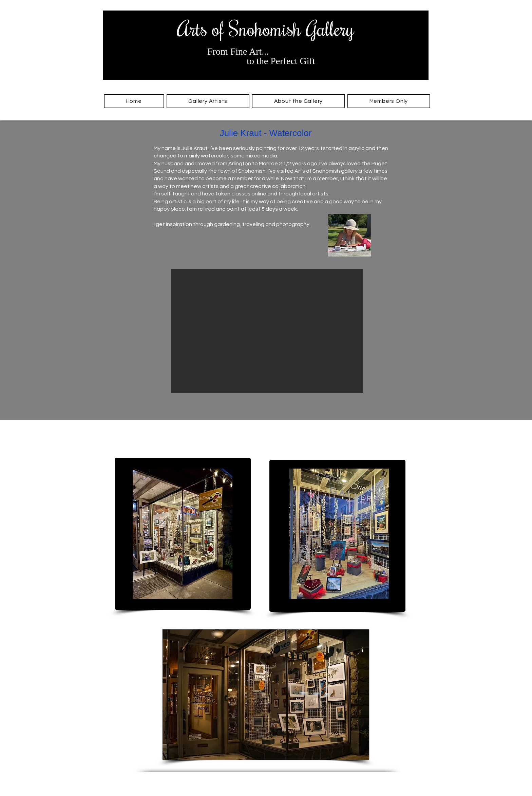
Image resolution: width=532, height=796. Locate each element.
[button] (208, 101)
